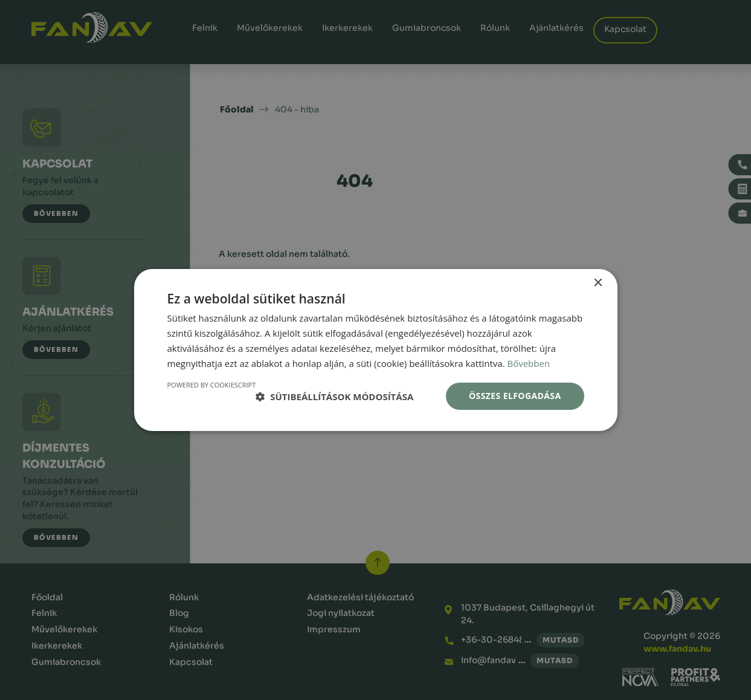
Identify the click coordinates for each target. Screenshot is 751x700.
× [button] (598, 283)
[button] (334, 397)
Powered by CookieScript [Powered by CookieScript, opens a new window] (212, 385)
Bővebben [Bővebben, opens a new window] (528, 363)
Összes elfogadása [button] (515, 396)
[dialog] (376, 350)
